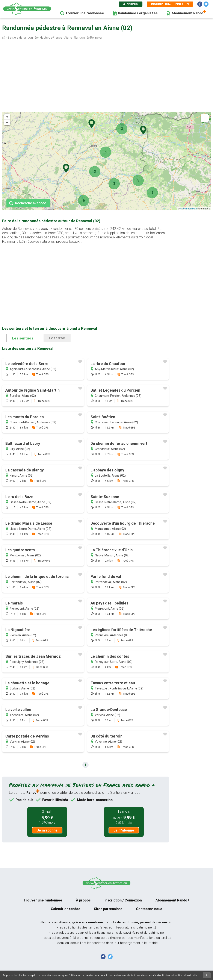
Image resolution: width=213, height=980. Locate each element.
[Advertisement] (106, 77)
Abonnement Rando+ (172, 900)
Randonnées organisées (138, 13)
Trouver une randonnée (85, 13)
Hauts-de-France (51, 38)
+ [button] (7, 117)
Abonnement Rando (187, 13)
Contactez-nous (149, 909)
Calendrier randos (66, 909)
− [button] (7, 123)
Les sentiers (23, 338)
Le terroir (57, 338)
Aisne (68, 38)
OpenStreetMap (189, 209)
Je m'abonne (47, 830)
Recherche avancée (31, 203)
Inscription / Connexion (123, 900)
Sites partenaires (108, 909)
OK (207, 975)
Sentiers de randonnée (23, 38)
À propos (131, 4)
